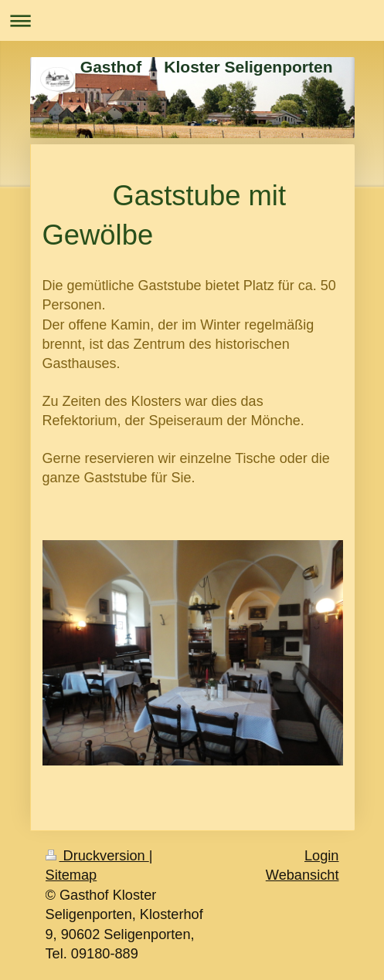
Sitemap (71, 875)
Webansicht (302, 875)
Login (322, 856)
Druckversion (97, 856)
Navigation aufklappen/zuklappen (192, 20)
